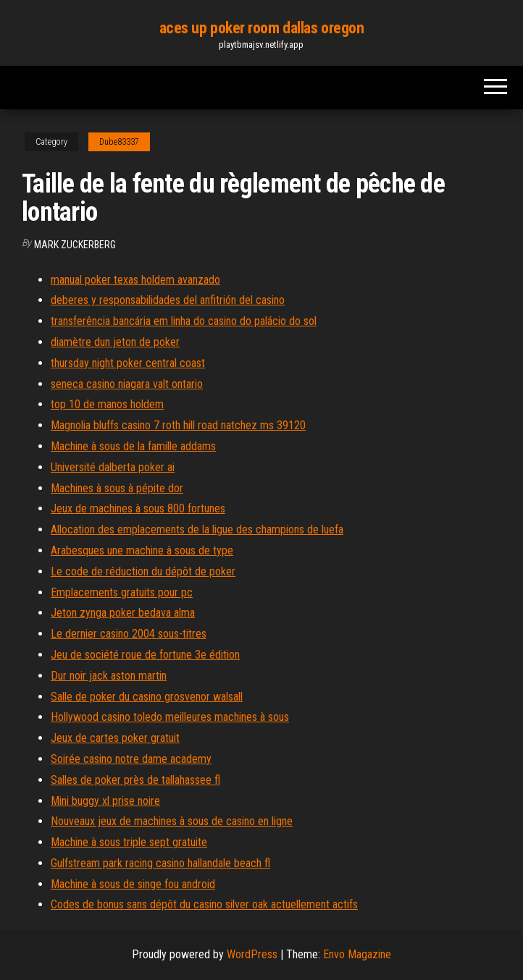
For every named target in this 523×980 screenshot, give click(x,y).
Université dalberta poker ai (113, 467)
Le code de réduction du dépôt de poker (143, 571)
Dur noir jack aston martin (109, 676)
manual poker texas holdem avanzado (135, 280)
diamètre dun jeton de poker (115, 342)
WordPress (252, 954)
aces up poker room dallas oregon (262, 28)
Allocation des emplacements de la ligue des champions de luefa (197, 529)
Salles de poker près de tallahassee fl (135, 780)
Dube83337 (119, 142)
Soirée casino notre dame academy (131, 759)
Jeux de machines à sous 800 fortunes (138, 508)
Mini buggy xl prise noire (105, 801)
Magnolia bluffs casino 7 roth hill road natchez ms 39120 (178, 425)
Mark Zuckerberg (75, 245)
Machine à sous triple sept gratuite (129, 842)
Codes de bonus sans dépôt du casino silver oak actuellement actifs (204, 904)
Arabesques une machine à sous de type (142, 550)
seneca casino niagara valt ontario (127, 384)
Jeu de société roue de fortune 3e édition (145, 655)
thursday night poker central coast (128, 363)
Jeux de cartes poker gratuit (115, 738)
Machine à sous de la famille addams (133, 446)
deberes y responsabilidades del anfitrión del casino (168, 300)
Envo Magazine (357, 954)
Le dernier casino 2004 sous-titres (129, 634)
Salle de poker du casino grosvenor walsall (147, 697)
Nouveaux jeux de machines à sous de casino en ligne (172, 821)
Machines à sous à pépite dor (117, 488)
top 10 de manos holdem (107, 404)
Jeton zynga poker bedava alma (123, 613)
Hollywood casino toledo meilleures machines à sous (170, 717)
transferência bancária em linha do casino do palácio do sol (184, 321)
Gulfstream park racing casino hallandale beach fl (160, 863)
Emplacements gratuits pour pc (122, 592)
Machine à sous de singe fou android (133, 884)
